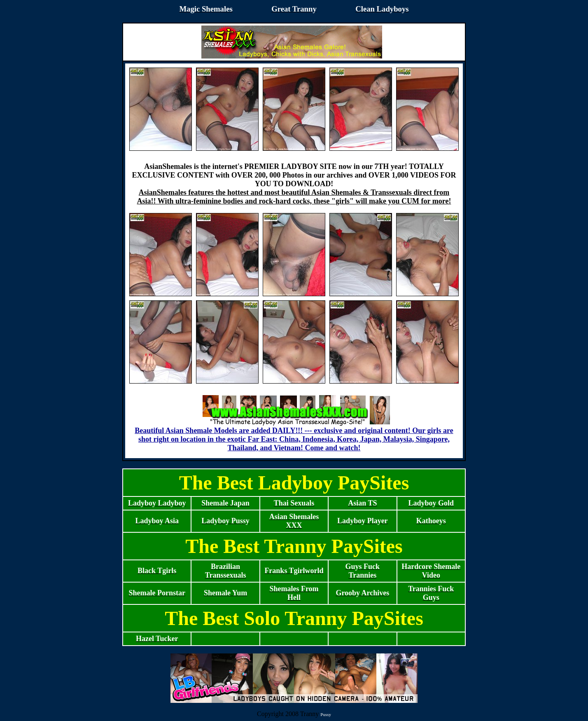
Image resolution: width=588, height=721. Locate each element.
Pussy (326, 714)
